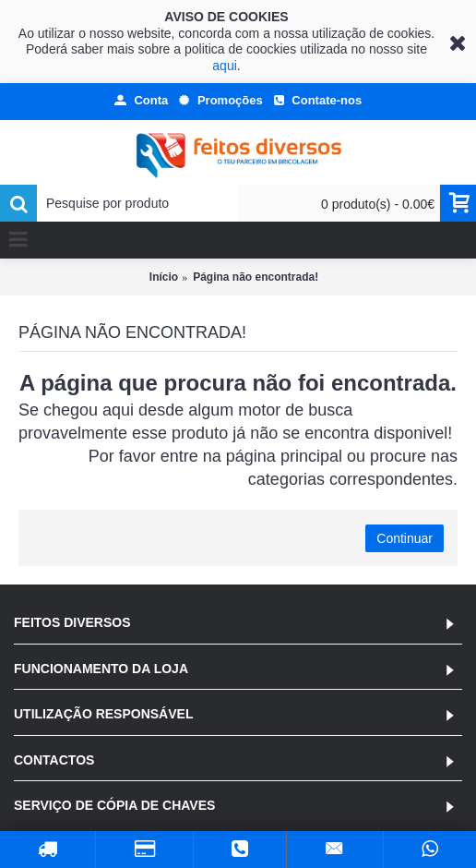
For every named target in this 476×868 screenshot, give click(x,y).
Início (164, 277)
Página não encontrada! (256, 277)
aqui (224, 66)
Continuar (405, 538)
